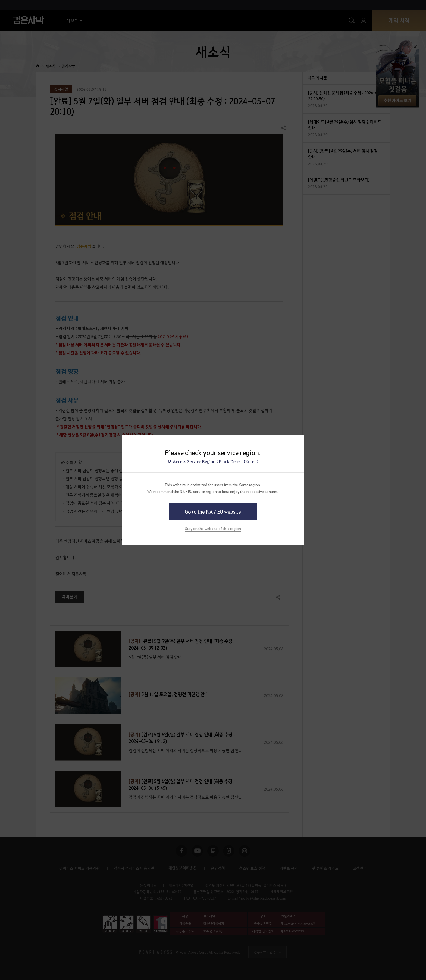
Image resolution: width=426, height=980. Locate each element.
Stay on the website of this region (213, 528)
